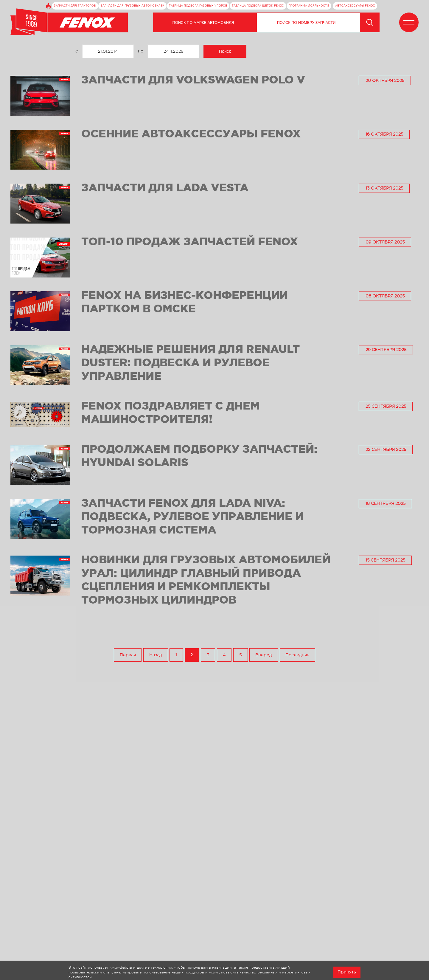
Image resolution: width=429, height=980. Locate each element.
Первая (128, 655)
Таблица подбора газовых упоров (198, 6)
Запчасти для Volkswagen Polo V (193, 79)
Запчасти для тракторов (75, 6)
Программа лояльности (309, 6)
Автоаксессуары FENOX (355, 6)
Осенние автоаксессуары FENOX (191, 133)
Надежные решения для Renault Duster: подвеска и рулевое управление (191, 362)
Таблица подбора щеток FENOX (258, 6)
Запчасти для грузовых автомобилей (133, 6)
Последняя (297, 655)
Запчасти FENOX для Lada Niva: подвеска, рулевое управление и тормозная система (192, 516)
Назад (156, 655)
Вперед (264, 655)
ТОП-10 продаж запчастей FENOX (190, 241)
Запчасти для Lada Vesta (165, 187)
